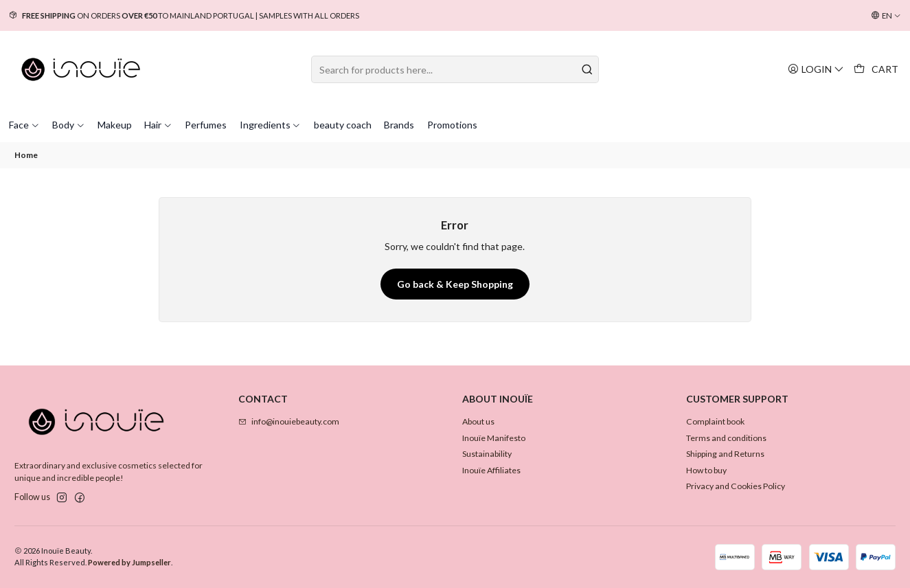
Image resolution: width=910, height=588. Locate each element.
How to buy (706, 470)
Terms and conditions (726, 438)
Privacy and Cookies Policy (736, 486)
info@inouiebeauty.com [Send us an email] (289, 421)
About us (478, 421)
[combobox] (455, 69)
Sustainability (487, 454)
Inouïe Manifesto (494, 438)
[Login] (816, 69)
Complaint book (715, 421)
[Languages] (886, 16)
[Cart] (876, 69)
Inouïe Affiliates (491, 470)
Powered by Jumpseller (129, 562)
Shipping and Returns (725, 454)
